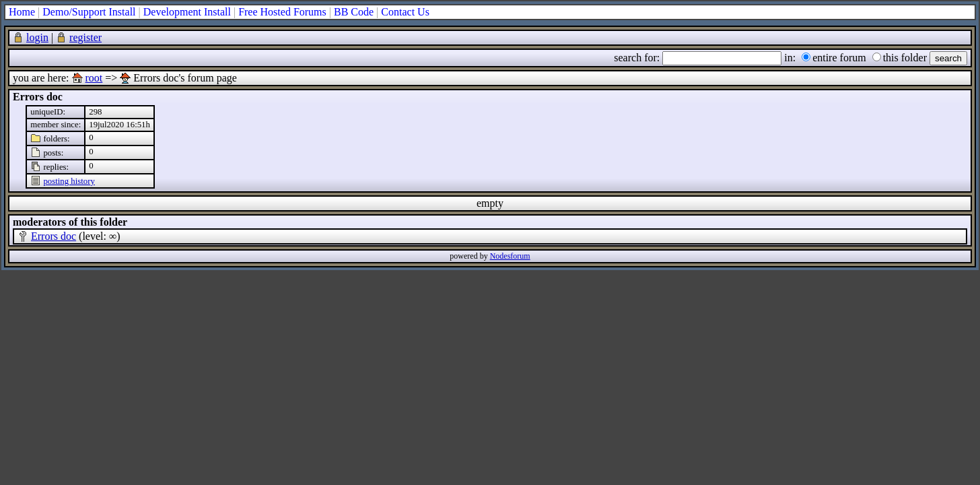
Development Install (187, 12)
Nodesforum (510, 256)
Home (22, 12)
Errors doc (54, 236)
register (85, 37)
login (37, 37)
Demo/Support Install (89, 12)
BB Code (354, 12)
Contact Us (405, 12)
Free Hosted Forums (282, 12)
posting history (69, 181)
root (94, 78)
